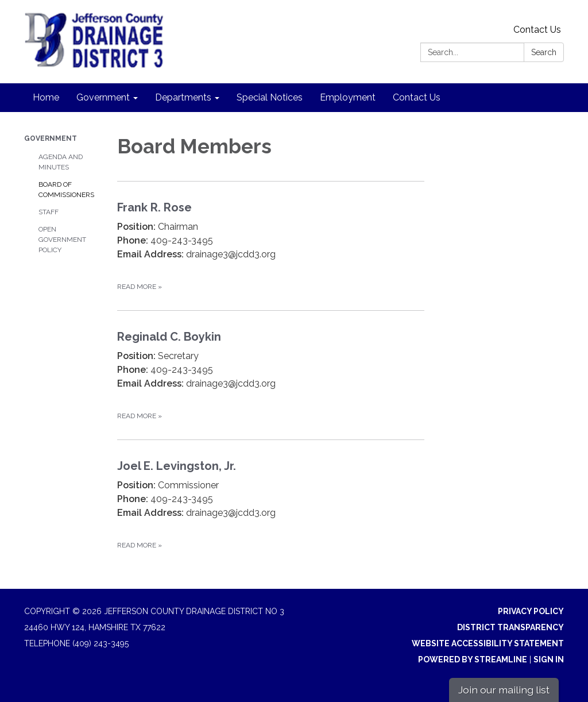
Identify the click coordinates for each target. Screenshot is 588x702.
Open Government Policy (62, 240)
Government (51, 138)
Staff (49, 212)
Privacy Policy (531, 611)
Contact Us (537, 30)
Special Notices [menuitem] (270, 97)
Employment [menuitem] (348, 97)
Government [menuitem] (103, 97)
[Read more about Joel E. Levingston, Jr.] (271, 504)
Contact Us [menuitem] (417, 97)
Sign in (549, 659)
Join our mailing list (504, 690)
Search (544, 52)
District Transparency (510, 627)
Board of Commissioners (66, 190)
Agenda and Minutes (61, 162)
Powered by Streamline (473, 659)
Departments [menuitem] (183, 97)
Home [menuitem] (46, 97)
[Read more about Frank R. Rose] (271, 246)
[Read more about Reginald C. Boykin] (271, 375)
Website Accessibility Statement (488, 643)
